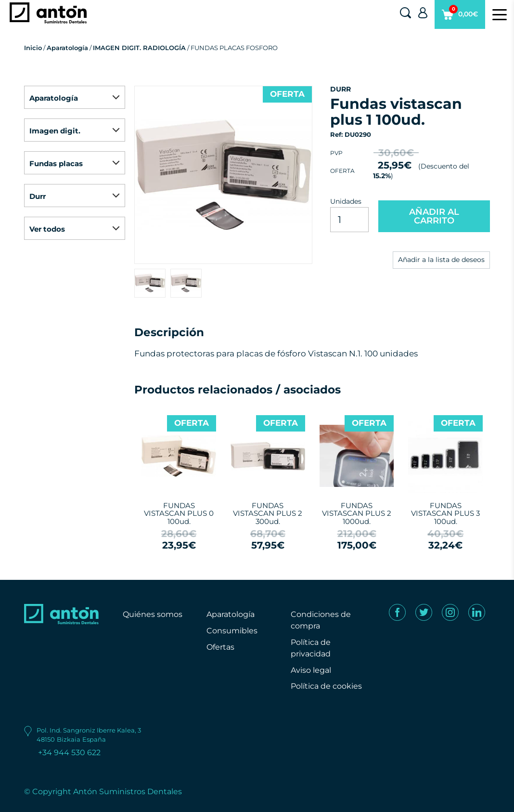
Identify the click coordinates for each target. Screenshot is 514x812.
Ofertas (220, 647)
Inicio (33, 48)
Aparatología (67, 48)
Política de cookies (326, 686)
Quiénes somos (153, 614)
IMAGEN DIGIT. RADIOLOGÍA (139, 48)
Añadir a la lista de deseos (441, 260)
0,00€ (460, 17)
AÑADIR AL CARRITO (434, 216)
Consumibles (232, 631)
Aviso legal (311, 670)
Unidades (346, 201)
